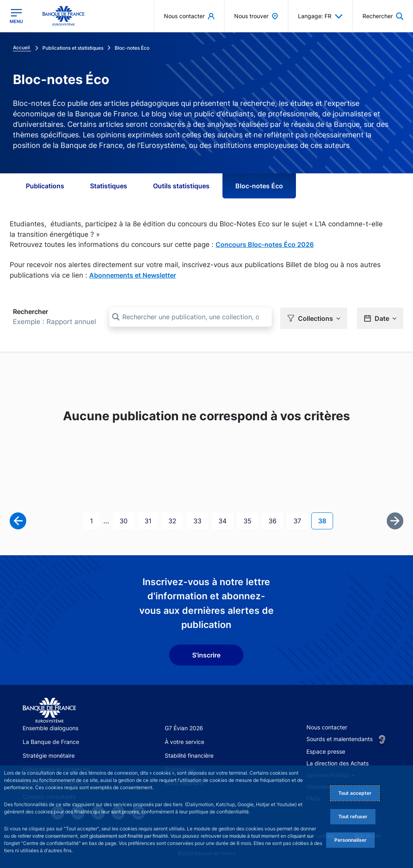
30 (127, 519)
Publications (45, 186)
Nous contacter (327, 726)
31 (151, 519)
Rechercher (30, 312)
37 (301, 519)
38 (325, 519)
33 (201, 519)
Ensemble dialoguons (50, 726)
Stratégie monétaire (49, 754)
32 (176, 519)
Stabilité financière (189, 754)
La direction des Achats (338, 762)
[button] (383, 16)
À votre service (184, 741)
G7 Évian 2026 (184, 726)
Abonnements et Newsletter (133, 275)
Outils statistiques (181, 186)
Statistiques (109, 186)
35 (251, 519)
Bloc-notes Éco (259, 186)
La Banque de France (51, 741)
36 (276, 519)
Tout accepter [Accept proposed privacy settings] (355, 793)
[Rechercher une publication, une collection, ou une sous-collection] (191, 317)
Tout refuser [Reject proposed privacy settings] (353, 816)
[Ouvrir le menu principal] (16, 16)
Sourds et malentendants (340, 737)
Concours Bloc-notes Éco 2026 (265, 244)
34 (226, 519)
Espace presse (326, 750)
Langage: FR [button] (320, 16)
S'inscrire (206, 653)
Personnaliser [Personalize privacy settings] (350, 840)
